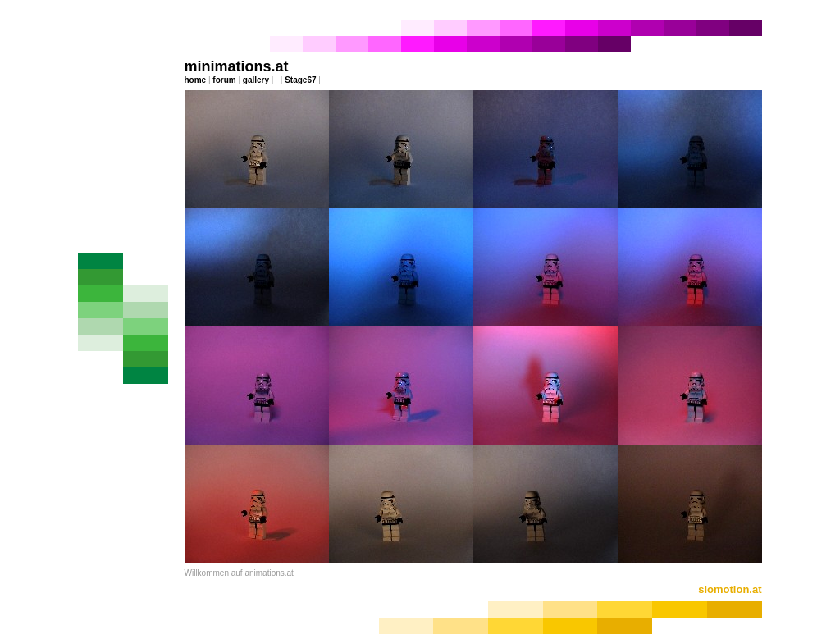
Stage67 (300, 80)
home (196, 80)
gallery (256, 80)
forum (224, 80)
